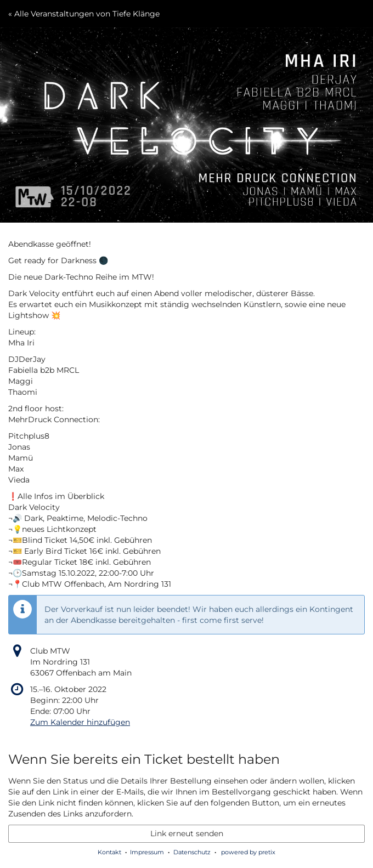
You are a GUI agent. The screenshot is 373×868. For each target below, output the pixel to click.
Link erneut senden (187, 833)
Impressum (147, 852)
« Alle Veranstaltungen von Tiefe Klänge (84, 14)
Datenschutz (192, 852)
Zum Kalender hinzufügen (80, 722)
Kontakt (109, 852)
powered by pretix (248, 852)
